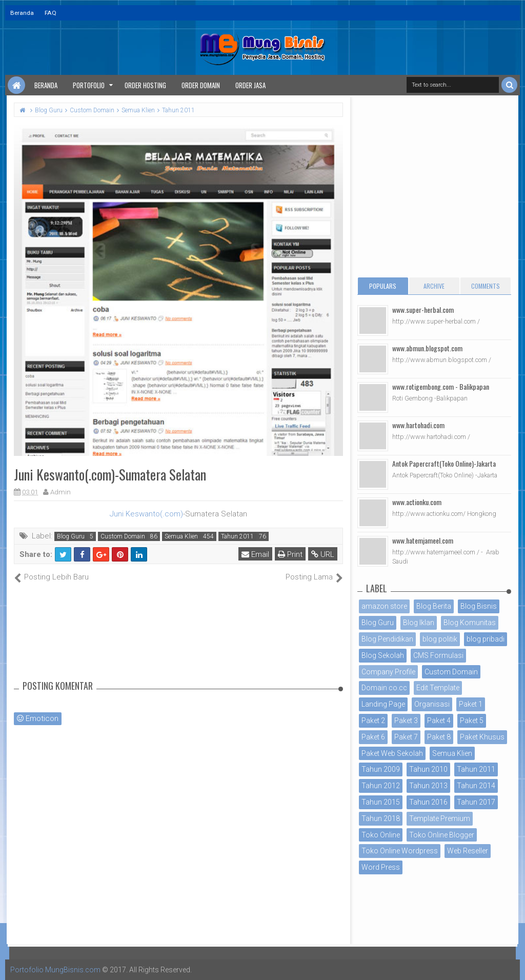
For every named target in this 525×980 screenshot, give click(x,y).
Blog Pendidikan (387, 639)
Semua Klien (181, 536)
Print (290, 554)
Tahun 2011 (237, 536)
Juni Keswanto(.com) (146, 514)
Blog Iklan (419, 623)
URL (323, 554)
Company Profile (388, 672)
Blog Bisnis (479, 606)
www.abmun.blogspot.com (427, 348)
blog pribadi (486, 639)
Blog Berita (434, 606)
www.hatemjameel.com (423, 540)
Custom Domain (123, 536)
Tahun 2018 (381, 818)
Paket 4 (439, 721)
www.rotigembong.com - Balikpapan (441, 386)
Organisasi (432, 704)
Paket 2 (373, 721)
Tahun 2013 (428, 786)
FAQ (51, 13)
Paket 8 (439, 737)
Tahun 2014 (476, 786)
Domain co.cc (384, 688)
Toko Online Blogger (442, 835)
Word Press (381, 867)
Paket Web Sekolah (392, 753)
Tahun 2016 (428, 802)
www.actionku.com (417, 502)
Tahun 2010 (428, 769)
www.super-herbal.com (423, 309)
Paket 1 (471, 704)
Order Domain (201, 85)
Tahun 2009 (381, 769)
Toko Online (381, 835)
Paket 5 (472, 721)
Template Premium (440, 818)
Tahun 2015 (381, 802)
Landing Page (383, 704)
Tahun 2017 (476, 802)
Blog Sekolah (383, 655)
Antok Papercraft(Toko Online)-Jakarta (444, 463)
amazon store (384, 606)
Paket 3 (406, 721)
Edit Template (438, 688)
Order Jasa (250, 85)
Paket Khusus (482, 737)
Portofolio (89, 85)
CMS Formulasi (438, 655)
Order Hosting (145, 85)
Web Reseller (468, 851)
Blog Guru (71, 536)
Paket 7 (406, 737)
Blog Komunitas (470, 623)
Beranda (22, 13)
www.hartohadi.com (418, 425)
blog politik (440, 639)
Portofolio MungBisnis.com (55, 970)
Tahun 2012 (381, 786)
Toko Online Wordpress (400, 851)
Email (255, 554)
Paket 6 (373, 737)
